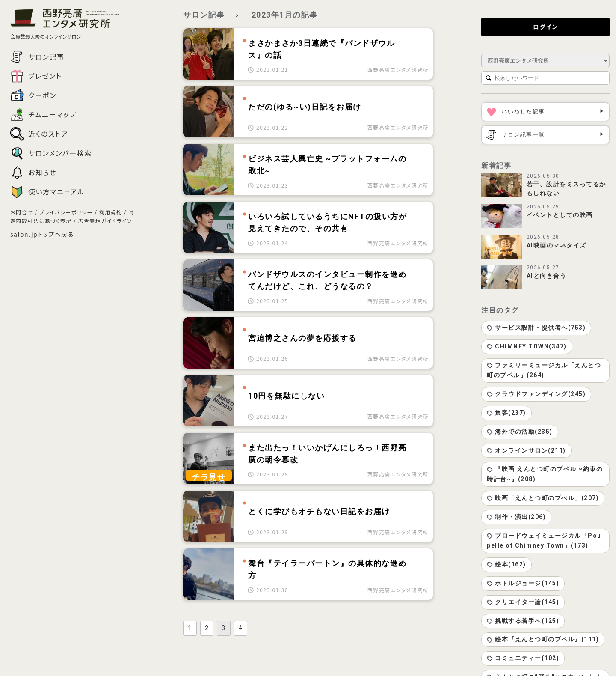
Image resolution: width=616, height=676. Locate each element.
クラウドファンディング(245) (536, 394)
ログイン (546, 27)
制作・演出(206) (516, 517)
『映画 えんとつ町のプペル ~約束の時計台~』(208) (545, 474)
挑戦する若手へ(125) (523, 621)
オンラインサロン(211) (526, 450)
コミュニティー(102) (523, 658)
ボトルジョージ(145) (523, 583)
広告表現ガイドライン (105, 221)
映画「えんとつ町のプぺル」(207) (543, 498)
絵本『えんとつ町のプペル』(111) (543, 639)
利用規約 (111, 212)
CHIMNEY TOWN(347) (527, 346)
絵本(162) (506, 564)
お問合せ (22, 212)
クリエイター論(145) (523, 602)
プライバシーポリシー (66, 212)
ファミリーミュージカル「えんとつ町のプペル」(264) (544, 370)
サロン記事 (204, 15)
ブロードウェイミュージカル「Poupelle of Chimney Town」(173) (544, 541)
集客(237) (506, 413)
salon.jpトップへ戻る (42, 234)
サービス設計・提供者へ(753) (536, 328)
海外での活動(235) (520, 432)
